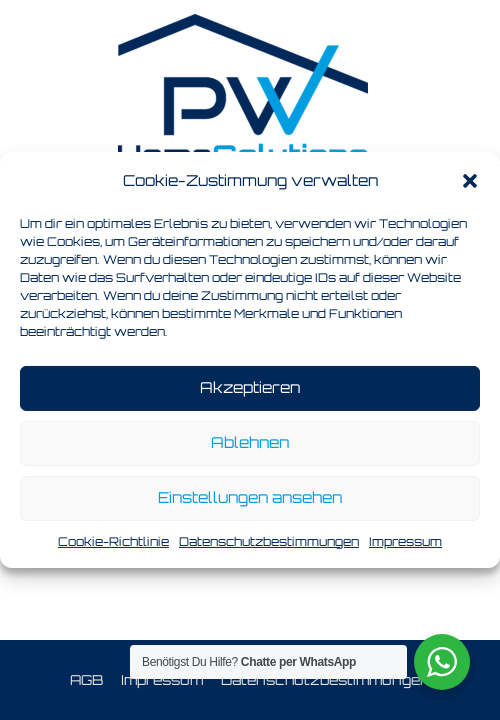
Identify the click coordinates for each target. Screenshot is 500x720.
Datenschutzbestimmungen (269, 541)
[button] (470, 181)
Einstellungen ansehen (250, 497)
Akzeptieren (250, 387)
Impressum (405, 541)
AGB (86, 679)
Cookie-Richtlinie (113, 541)
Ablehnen (250, 442)
